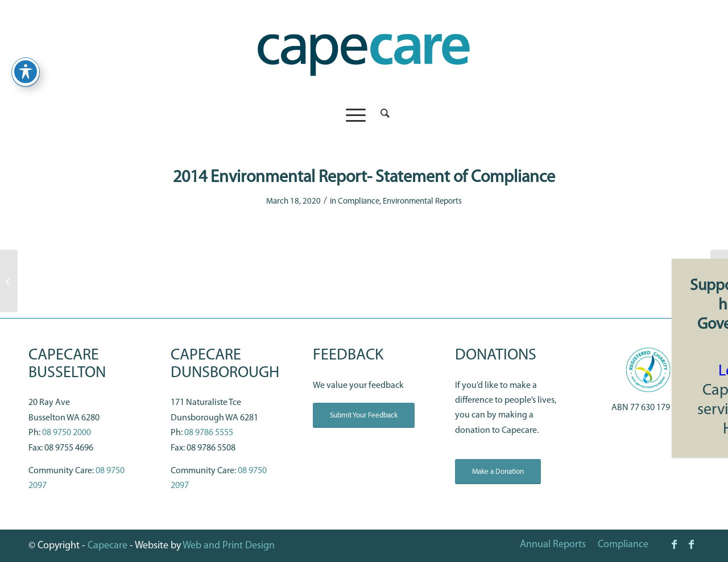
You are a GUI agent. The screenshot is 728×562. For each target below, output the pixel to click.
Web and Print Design (229, 546)
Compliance (359, 202)
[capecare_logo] (364, 50)
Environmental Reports (422, 202)
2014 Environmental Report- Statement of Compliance (364, 178)
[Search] (381, 115)
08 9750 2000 (67, 433)
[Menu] (356, 115)
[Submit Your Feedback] (364, 416)
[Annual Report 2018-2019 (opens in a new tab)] (9, 281)
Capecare (107, 546)
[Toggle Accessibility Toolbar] (26, 57)
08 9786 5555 (209, 433)
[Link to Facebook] (674, 544)
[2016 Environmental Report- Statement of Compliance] (719, 281)
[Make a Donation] (498, 472)
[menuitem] (381, 115)
